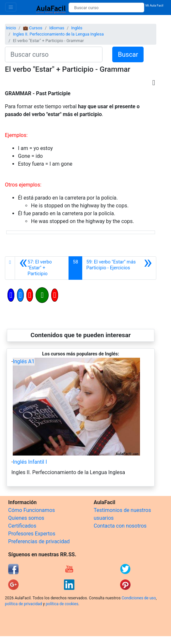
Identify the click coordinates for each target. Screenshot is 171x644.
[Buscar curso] (106, 7)
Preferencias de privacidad (39, 541)
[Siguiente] (119, 268)
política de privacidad (23, 604)
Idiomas (57, 28)
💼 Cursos (32, 28)
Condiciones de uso (139, 598)
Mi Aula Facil (155, 5)
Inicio (11, 28)
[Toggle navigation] (11, 7)
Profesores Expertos (32, 534)
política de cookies (62, 604)
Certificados (22, 526)
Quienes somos (26, 518)
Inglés (77, 28)
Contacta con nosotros (120, 526)
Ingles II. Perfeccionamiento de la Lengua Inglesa (58, 34)
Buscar (128, 54)
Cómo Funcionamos (31, 510)
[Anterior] (42, 268)
